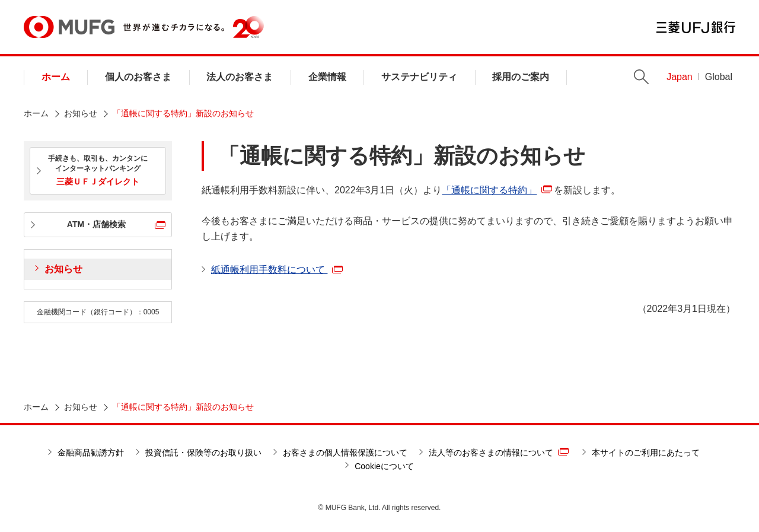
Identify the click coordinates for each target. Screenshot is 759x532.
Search (641, 77)
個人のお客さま (138, 77)
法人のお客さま (240, 77)
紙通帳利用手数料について (277, 270)
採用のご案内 (521, 77)
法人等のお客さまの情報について (499, 452)
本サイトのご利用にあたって (646, 453)
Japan (680, 77)
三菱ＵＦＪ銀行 (696, 27)
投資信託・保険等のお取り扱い (203, 453)
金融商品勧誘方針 (91, 453)
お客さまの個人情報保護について (345, 453)
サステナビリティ (419, 77)
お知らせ (81, 113)
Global (719, 77)
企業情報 (327, 77)
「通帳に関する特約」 (489, 190)
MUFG (69, 27)
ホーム (56, 77)
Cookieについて (384, 466)
